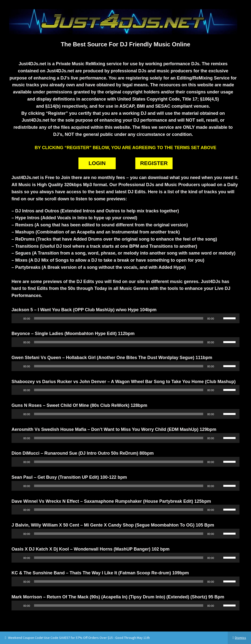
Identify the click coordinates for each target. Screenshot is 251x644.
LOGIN (97, 163)
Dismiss (240, 638)
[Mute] (219, 318)
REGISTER (154, 163)
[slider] (119, 318)
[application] (125, 318)
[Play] (18, 318)
